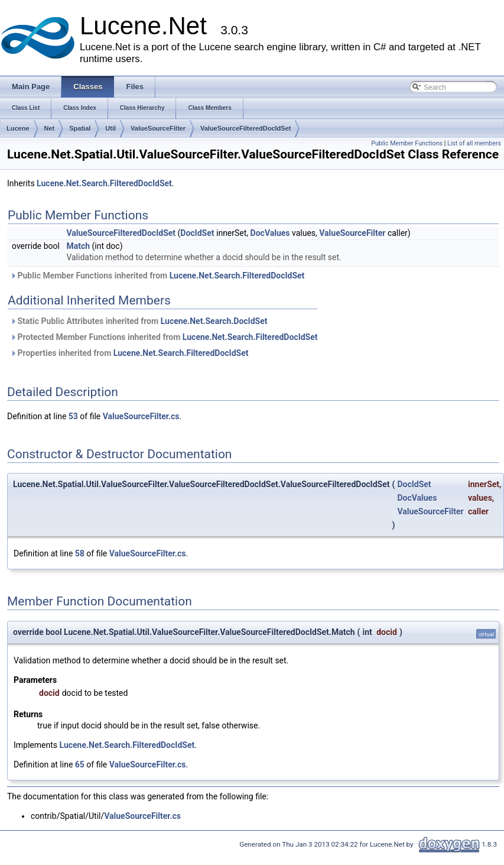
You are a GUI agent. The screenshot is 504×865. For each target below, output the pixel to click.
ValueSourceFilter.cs (141, 416)
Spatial (80, 128)
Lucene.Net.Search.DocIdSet (214, 321)
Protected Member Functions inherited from (164, 337)
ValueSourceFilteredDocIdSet (246, 128)
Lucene (18, 128)
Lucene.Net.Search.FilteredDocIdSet (104, 183)
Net (50, 128)
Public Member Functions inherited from (157, 276)
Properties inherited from (129, 353)
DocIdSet (197, 233)
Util (110, 128)
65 (80, 764)
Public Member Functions (407, 143)
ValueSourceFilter (158, 128)
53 (73, 416)
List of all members (474, 143)
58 (80, 553)
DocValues (270, 233)
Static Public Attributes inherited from (139, 321)
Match (78, 246)
